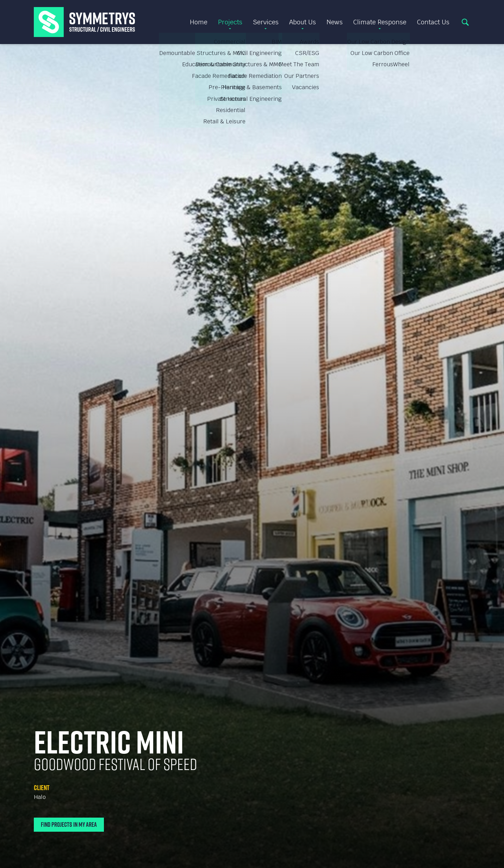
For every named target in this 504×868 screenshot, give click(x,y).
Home (199, 22)
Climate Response (380, 22)
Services (266, 22)
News (335, 22)
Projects (230, 22)
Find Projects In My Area (69, 824)
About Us (303, 22)
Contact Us (433, 22)
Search (465, 22)
